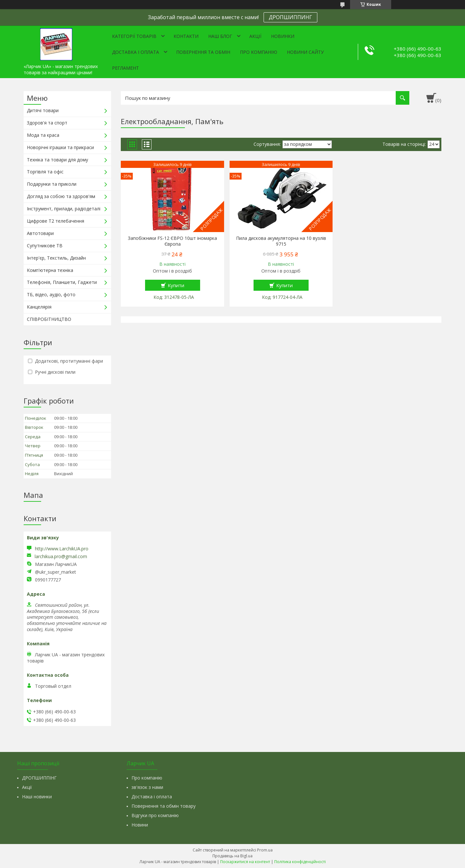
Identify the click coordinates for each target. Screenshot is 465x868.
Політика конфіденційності (300, 862)
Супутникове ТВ (45, 246)
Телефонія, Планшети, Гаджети (62, 282)
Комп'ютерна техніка (50, 270)
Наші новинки (37, 797)
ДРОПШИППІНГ (39, 778)
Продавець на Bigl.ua (232, 856)
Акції (255, 36)
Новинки (283, 36)
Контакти (186, 36)
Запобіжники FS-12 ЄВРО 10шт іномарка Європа (172, 241)
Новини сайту (305, 52)
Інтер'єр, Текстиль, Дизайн (56, 258)
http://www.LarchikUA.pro (62, 549)
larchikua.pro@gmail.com (61, 557)
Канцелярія (39, 307)
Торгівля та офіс (45, 172)
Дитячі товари (43, 110)
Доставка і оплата (136, 52)
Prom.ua (265, 850)
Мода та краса (43, 135)
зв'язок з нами (147, 787)
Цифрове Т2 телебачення (56, 221)
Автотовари (40, 233)
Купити (176, 285)
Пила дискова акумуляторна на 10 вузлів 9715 (281, 241)
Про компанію (259, 52)
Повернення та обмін (203, 52)
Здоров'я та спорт (47, 123)
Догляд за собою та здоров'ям (61, 196)
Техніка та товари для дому (57, 160)
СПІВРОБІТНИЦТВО (49, 319)
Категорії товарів (134, 36)
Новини (140, 825)
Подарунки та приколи (52, 184)
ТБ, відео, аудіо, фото (51, 294)
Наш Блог (220, 36)
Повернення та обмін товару (164, 806)
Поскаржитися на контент (245, 862)
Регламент (125, 68)
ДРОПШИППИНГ (290, 17)
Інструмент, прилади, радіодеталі (64, 209)
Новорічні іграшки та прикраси (60, 147)
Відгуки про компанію (155, 815)
